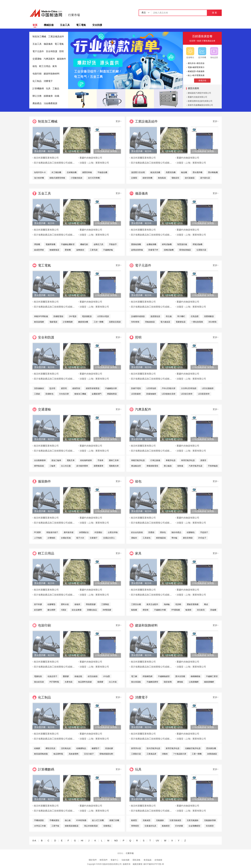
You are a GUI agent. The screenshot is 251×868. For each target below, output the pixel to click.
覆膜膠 (66, 676)
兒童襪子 (94, 538)
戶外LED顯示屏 (168, 388)
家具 (55, 66)
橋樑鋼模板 (196, 676)
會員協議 (147, 860)
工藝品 (56, 89)
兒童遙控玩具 (150, 826)
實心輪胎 (168, 466)
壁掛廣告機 (211, 748)
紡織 (57, 96)
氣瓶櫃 (134, 610)
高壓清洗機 (171, 172)
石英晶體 (195, 316)
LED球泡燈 (151, 388)
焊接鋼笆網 (147, 676)
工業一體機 (197, 754)
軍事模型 (135, 826)
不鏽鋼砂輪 (108, 250)
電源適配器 (87, 316)
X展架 (64, 610)
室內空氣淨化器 (153, 748)
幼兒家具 (201, 610)
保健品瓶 (78, 676)
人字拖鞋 (38, 538)
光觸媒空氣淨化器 (193, 748)
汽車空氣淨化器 (196, 466)
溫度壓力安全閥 (138, 172)
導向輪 (174, 538)
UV (157, 841)
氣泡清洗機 (155, 172)
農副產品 (37, 103)
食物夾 (77, 604)
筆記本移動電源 (91, 826)
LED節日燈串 (187, 394)
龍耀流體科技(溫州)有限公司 (200, 101)
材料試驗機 (167, 244)
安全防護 (97, 25)
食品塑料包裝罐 (85, 682)
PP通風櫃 (176, 610)
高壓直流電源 (115, 322)
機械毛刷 (84, 244)
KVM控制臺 (81, 820)
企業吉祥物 (113, 532)
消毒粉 (165, 754)
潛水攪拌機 (197, 172)
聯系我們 (104, 860)
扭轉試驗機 (169, 250)
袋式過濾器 (190, 178)
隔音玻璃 (168, 682)
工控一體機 (98, 322)
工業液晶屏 (151, 754)
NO (116, 841)
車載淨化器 (171, 460)
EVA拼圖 (179, 826)
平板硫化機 (102, 172)
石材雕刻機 (72, 172)
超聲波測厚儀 (137, 250)
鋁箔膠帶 (38, 610)
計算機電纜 (68, 322)
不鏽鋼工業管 (212, 676)
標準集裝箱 (39, 466)
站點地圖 (125, 860)
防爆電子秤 (153, 250)
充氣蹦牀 (160, 820)
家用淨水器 (136, 748)
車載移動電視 (152, 466)
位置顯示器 (201, 250)
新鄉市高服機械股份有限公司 (200, 105)
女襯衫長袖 (66, 538)
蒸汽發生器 (205, 178)
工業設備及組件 (56, 37)
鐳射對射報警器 (93, 388)
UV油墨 (106, 676)
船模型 (134, 820)
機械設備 (49, 25)
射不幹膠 (38, 604)
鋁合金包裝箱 (137, 532)
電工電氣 (81, 25)
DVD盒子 (202, 538)
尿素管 (203, 460)
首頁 (35, 25)
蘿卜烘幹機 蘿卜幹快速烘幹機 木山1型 (77, 151)
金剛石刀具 (98, 244)
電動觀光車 (114, 466)
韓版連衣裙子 (52, 532)
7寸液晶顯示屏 (180, 754)
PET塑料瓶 (54, 682)
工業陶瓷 (105, 604)
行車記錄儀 (155, 460)
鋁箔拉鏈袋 (93, 676)
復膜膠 (100, 682)
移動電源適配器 (72, 826)
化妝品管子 (52, 676)
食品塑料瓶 (58, 754)
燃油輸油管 (136, 466)
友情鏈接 (158, 860)
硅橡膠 (37, 748)
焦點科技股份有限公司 (112, 864)
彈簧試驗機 (197, 244)
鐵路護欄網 (209, 682)
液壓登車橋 (87, 172)
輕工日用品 (45, 66)
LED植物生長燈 (168, 394)
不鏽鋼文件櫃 (160, 610)
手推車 (100, 460)
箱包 (35, 66)
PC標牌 (37, 532)
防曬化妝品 (92, 610)
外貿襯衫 (98, 532)
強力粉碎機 (39, 178)
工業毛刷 (94, 250)
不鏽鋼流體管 (152, 682)
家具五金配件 (152, 604)
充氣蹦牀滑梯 (210, 820)
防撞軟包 (49, 394)
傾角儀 (180, 466)
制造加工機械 (39, 37)
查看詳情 (202, 81)
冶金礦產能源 (50, 103)
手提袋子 (204, 532)
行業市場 (74, 15)
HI (82, 841)
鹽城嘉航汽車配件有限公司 (199, 93)
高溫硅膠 (109, 748)
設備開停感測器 (138, 316)
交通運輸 (37, 59)
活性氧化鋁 (66, 748)
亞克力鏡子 (89, 754)
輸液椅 (188, 610)
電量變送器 (181, 322)
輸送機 (184, 172)
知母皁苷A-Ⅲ (40, 172)
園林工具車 (114, 460)
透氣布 (134, 538)
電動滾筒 (175, 178)
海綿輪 (167, 604)
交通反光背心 (109, 538)
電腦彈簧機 (50, 244)
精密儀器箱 (161, 538)
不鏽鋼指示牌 (111, 388)
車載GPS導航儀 (41, 316)
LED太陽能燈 (208, 388)
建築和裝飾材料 (52, 74)
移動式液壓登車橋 (57, 178)
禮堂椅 (146, 610)
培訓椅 (178, 604)
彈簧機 (37, 244)
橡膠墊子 (96, 748)
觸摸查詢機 (83, 322)
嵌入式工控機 (98, 820)
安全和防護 (52, 51)
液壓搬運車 (98, 466)
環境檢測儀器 (185, 250)
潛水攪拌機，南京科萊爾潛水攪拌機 (46, 151)
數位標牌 (51, 610)
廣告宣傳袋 (188, 538)
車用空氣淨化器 (188, 460)
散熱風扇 (162, 178)
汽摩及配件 (49, 59)
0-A (34, 841)
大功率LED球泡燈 (189, 388)
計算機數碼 (38, 89)
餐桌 (206, 604)
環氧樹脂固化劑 (106, 754)
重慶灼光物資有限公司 (197, 97)
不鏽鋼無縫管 (164, 676)
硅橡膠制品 (81, 748)
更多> (119, 121)
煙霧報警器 (112, 394)
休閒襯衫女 (84, 532)
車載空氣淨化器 (138, 460)
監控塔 (52, 388)
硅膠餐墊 (51, 604)
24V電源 (73, 316)
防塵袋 (151, 532)
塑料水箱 (65, 604)
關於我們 (93, 860)
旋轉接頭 (80, 250)
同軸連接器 (150, 322)
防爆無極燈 (151, 394)
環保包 (163, 532)
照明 (61, 51)
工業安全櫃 (136, 604)
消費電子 (48, 81)
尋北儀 (169, 316)
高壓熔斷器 (209, 316)
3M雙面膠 (107, 610)
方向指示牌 (64, 394)
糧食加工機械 (80, 394)
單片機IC (181, 316)
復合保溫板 (136, 682)
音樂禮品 (107, 826)
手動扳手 (113, 244)
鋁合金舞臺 (77, 610)
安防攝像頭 (39, 388)
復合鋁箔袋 (39, 682)
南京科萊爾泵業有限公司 (46, 158)
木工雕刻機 (56, 172)
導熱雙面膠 (91, 604)
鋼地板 (180, 682)
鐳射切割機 (147, 178)
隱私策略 (136, 860)
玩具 (48, 89)
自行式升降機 (94, 178)
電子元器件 (38, 51)
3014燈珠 (213, 322)
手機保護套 (39, 820)
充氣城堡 (147, 820)
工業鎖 (37, 394)
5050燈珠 (135, 322)
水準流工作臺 (40, 826)
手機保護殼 (54, 820)
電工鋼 (134, 676)
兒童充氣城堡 (175, 820)
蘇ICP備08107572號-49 (154, 864)
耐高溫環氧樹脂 (41, 754)
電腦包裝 (38, 676)
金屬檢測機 (151, 244)
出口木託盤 (66, 466)
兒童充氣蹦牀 (193, 820)
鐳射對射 (76, 388)
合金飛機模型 (194, 826)
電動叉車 (71, 460)
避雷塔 (64, 388)
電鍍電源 (53, 322)
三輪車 (52, 466)
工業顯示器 (136, 754)
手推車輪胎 (213, 466)
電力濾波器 (165, 322)
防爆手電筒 (136, 388)
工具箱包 (147, 538)
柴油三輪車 (56, 460)
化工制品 (37, 81)
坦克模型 (210, 826)
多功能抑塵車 (82, 466)
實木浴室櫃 (180, 676)
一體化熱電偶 (197, 322)
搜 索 (214, 13)
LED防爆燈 (136, 394)
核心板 (68, 820)
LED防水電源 (103, 316)
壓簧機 (68, 250)
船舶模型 (166, 826)
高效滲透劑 (74, 754)
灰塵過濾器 (212, 754)
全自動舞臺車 (40, 460)
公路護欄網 (194, 682)
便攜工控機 (114, 820)
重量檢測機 (136, 244)
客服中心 (115, 860)
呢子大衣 (80, 538)
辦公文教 (37, 96)
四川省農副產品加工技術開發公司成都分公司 (56, 163)
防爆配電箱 (58, 316)
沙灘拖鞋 (51, 538)
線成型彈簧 (39, 250)
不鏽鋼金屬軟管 (68, 244)
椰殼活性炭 (50, 748)
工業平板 (55, 826)
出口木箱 (113, 682)
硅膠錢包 (191, 532)
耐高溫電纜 (39, 322)
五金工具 (65, 25)
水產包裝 (69, 682)
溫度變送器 (155, 316)
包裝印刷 (37, 74)
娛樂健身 (48, 96)
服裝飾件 (61, 59)
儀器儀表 (48, 44)
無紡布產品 (176, 532)
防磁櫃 (213, 610)
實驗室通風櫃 (193, 604)
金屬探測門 (97, 394)
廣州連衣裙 (69, 532)
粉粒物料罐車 (86, 460)
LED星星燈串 (204, 394)
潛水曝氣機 (213, 172)
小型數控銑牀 (76, 178)
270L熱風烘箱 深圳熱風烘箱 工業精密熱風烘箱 (107, 151)
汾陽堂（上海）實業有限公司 (94, 163)
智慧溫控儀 (182, 244)
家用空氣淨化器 (173, 748)
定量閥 (134, 178)
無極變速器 (54, 250)
